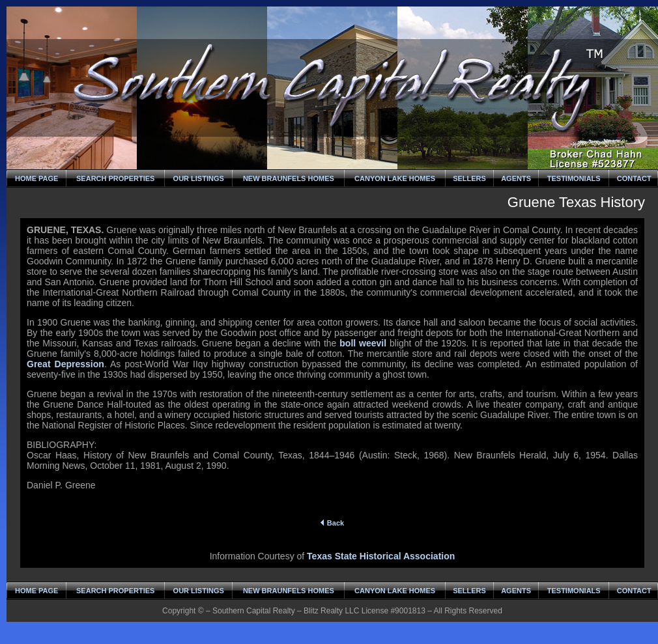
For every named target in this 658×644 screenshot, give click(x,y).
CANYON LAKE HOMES (395, 178)
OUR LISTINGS (199, 178)
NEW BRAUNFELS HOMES (289, 178)
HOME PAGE (36, 178)
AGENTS (516, 178)
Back (332, 523)
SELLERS (469, 178)
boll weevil (363, 343)
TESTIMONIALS (574, 178)
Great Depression (65, 364)
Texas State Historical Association (381, 556)
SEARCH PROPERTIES (115, 178)
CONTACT (634, 178)
